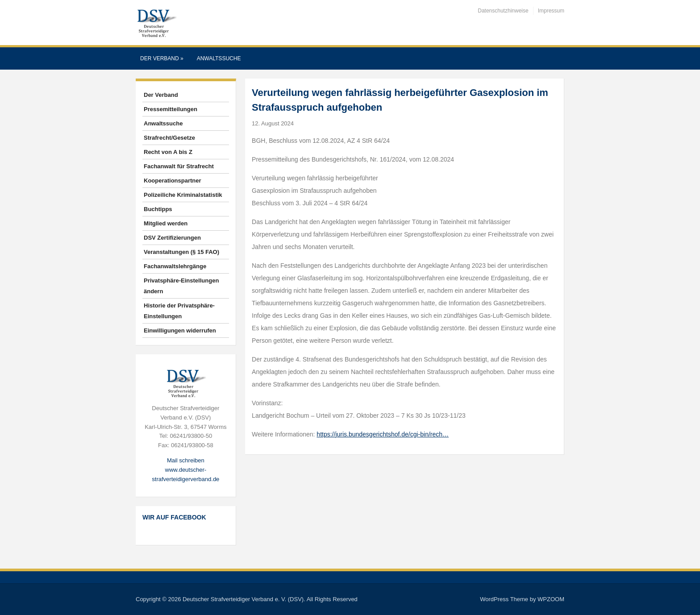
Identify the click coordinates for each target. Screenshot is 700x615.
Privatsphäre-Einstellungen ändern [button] (181, 286)
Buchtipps (158, 209)
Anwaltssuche (219, 58)
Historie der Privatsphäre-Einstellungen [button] (179, 311)
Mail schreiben (186, 460)
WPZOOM (551, 599)
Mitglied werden (166, 223)
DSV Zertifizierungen (172, 238)
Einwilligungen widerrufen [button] (180, 330)
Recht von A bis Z (168, 152)
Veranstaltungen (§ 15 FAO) (181, 252)
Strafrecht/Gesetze (169, 138)
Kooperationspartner (173, 181)
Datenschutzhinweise (503, 11)
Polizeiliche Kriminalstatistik (183, 195)
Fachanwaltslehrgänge (175, 266)
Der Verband (162, 58)
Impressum (551, 11)
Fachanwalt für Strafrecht (179, 166)
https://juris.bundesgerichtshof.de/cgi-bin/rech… (383, 434)
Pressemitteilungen (171, 109)
